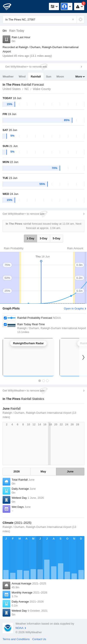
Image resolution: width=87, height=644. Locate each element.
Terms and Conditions (16, 639)
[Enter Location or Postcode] (43, 19)
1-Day (30, 238)
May (43, 471)
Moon (60, 77)
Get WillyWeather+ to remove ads (26, 67)
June (70, 471)
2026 (17, 471)
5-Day (57, 238)
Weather (8, 77)
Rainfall (36, 77)
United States (12, 89)
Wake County (42, 89)
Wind (22, 77)
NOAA (19, 628)
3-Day (43, 238)
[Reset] (73, 19)
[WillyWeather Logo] (10, 6)
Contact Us (39, 639)
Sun (49, 77)
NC (27, 89)
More (79, 77)
